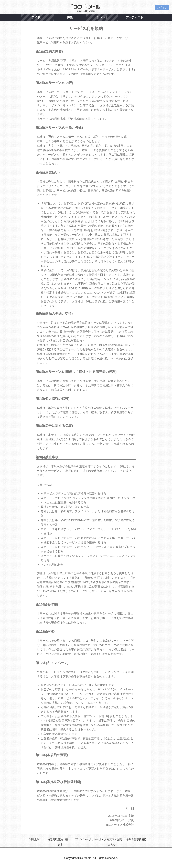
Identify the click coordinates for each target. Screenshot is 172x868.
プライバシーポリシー (86, 839)
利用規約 (34, 839)
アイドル (37, 17)
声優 (70, 17)
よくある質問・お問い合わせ (112, 842)
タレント (102, 17)
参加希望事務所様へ (138, 839)
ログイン (162, 8)
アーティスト (135, 17)
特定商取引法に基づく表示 (60, 842)
